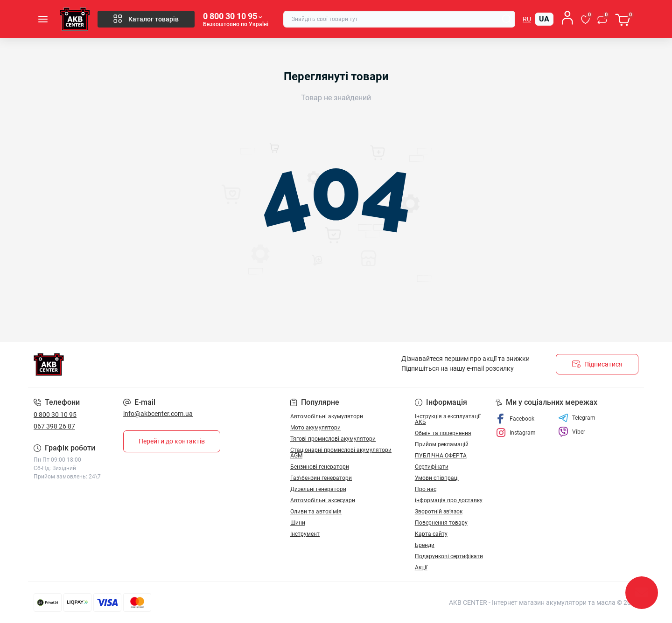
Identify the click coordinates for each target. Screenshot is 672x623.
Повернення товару (441, 523)
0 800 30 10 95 (55, 415)
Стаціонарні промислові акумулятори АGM (341, 453)
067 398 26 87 (54, 426)
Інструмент (305, 534)
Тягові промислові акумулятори (333, 439)
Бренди (425, 545)
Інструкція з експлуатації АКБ (448, 419)
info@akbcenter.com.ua (158, 414)
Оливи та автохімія (316, 512)
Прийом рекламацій (442, 444)
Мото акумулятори (315, 428)
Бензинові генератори (320, 467)
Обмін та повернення (443, 433)
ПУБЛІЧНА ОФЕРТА (441, 456)
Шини (298, 523)
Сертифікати (432, 467)
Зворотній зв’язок (439, 512)
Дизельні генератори (318, 489)
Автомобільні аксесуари (323, 500)
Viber (572, 432)
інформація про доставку (449, 500)
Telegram (577, 418)
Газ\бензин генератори (321, 478)
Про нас (426, 489)
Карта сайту (431, 534)
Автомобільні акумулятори (327, 416)
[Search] (507, 19)
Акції (421, 568)
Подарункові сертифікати (449, 556)
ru (527, 19)
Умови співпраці (437, 478)
